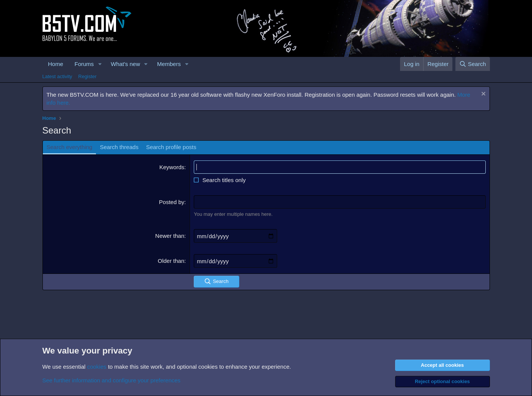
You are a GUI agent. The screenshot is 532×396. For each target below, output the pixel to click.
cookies (97, 367)
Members (169, 64)
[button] (100, 64)
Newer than (170, 236)
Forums (84, 64)
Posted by (172, 202)
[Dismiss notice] (483, 95)
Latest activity (57, 76)
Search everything (70, 147)
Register (87, 76)
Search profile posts (171, 147)
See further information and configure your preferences (111, 380)
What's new (125, 64)
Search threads (119, 147)
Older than (171, 261)
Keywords (172, 167)
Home (56, 64)
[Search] (473, 64)
